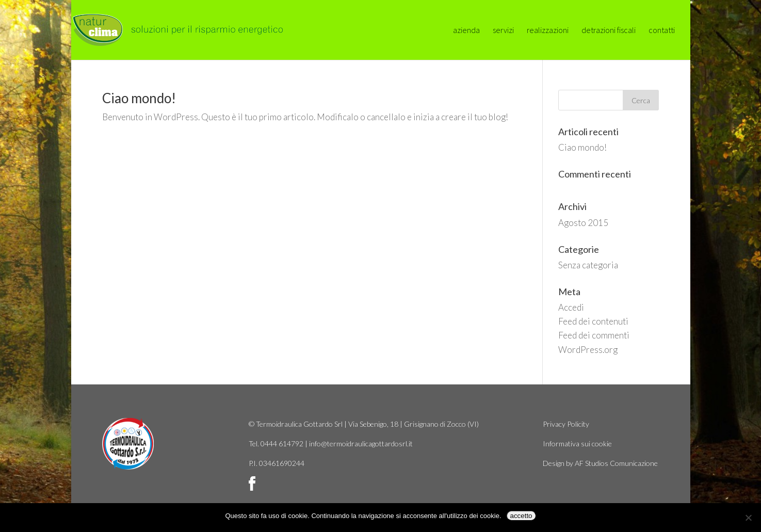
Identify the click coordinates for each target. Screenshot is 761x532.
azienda (466, 31)
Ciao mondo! (139, 98)
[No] (748, 518)
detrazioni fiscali (609, 31)
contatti (662, 31)
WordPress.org (588, 350)
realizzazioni (548, 31)
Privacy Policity (566, 424)
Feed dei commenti (594, 335)
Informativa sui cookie (577, 444)
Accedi (571, 307)
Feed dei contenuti (593, 321)
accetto (521, 516)
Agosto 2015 (583, 223)
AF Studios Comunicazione (616, 463)
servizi (503, 31)
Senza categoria (588, 265)
